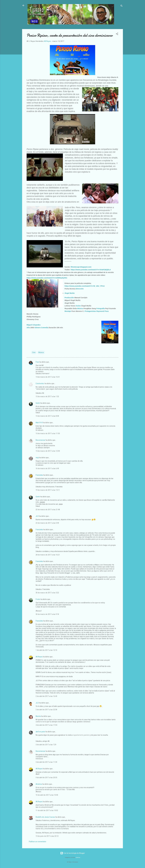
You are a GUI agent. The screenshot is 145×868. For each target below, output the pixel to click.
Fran (37, 362)
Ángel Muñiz (70, 293)
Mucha (38, 716)
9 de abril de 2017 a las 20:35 (46, 778)
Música (80, 308)
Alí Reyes (39, 657)
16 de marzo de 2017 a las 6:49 (47, 468)
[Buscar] (122, 6)
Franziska (39, 475)
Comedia (45, 328)
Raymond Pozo (103, 311)
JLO (37, 516)
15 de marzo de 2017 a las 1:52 (47, 396)
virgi (37, 458)
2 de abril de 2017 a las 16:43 (46, 696)
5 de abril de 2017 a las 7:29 (46, 745)
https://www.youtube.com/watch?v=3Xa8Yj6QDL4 (91, 270)
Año (28, 328)
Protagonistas (90, 311)
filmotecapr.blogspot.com (81, 267)
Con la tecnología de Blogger (73, 853)
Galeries (78, 857)
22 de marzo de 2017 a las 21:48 (48, 510)
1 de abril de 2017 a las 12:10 (46, 650)
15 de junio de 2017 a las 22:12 (47, 836)
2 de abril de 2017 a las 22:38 (46, 710)
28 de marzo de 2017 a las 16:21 (48, 555)
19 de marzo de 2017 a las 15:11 (48, 490)
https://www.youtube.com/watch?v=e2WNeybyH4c (47, 278)
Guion (78, 306)
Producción (69, 298)
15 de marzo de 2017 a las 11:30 (48, 433)
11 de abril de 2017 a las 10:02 (47, 810)
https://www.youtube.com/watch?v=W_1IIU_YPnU (85, 286)
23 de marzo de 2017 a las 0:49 (47, 523)
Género (38, 328)
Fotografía (101, 308)
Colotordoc (40, 384)
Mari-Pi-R (39, 423)
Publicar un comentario (37, 842)
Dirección (80, 289)
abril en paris (40, 732)
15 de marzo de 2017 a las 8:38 (47, 416)
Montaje (68, 311)
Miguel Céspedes (34, 325)
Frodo (38, 599)
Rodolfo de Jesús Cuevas (45, 817)
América (39, 784)
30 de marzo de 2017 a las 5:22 (47, 593)
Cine (34, 352)
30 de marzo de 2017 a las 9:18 (47, 614)
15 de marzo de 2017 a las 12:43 (48, 451)
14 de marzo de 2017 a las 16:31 (48, 377)
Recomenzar (40, 440)
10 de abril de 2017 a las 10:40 (47, 795)
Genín (38, 403)
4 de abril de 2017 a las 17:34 (46, 725)
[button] (117, 34)
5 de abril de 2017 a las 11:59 (46, 762)
